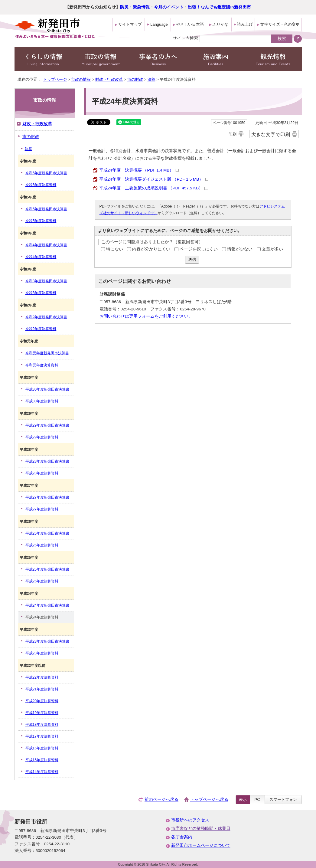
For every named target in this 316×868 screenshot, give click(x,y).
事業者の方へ (158, 59)
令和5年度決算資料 (41, 221)
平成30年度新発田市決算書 (47, 389)
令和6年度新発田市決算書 (46, 173)
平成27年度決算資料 (42, 509)
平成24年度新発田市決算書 (47, 605)
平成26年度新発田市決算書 (47, 533)
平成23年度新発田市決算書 (47, 641)
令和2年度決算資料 (41, 329)
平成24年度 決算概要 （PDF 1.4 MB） (139, 170)
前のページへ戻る (161, 799)
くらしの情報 (43, 59)
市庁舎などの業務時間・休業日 (201, 829)
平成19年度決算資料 (42, 713)
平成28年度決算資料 (42, 473)
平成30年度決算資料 (42, 401)
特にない (115, 249)
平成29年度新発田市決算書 (47, 425)
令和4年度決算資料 (41, 257)
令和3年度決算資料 (41, 293)
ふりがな (220, 24)
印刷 (233, 134)
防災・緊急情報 (135, 7)
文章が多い (272, 249)
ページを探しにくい (199, 249)
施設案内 (216, 59)
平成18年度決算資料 (42, 725)
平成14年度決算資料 (42, 772)
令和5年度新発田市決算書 (46, 209)
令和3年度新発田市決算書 (46, 281)
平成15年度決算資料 (42, 760)
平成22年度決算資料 (42, 677)
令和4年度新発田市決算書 (46, 245)
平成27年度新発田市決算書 (47, 497)
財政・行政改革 (109, 79)
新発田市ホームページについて (201, 845)
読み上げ (245, 24)
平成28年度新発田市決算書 (47, 461)
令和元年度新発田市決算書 (47, 353)
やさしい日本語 (190, 24)
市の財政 (135, 79)
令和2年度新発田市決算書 (46, 317)
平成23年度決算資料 (42, 653)
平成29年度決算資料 (42, 437)
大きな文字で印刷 (271, 134)
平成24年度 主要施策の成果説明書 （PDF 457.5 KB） (154, 188)
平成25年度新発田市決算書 (47, 569)
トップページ (55, 79)
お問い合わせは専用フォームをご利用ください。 (146, 316)
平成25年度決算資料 (42, 581)
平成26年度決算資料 (42, 545)
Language (159, 24)
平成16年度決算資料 (42, 748)
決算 (151, 79)
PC (257, 799)
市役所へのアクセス (190, 820)
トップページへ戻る (209, 799)
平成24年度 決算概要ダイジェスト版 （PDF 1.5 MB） (154, 179)
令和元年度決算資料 (42, 365)
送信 (192, 259)
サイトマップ (130, 24)
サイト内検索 (185, 38)
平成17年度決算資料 (42, 736)
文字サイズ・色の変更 (280, 24)
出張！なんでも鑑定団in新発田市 (219, 7)
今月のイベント (169, 7)
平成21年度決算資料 (42, 689)
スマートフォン (283, 799)
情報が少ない (240, 249)
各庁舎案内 (182, 837)
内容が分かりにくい (151, 249)
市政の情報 (101, 59)
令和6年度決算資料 (41, 185)
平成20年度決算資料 (42, 701)
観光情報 (273, 59)
